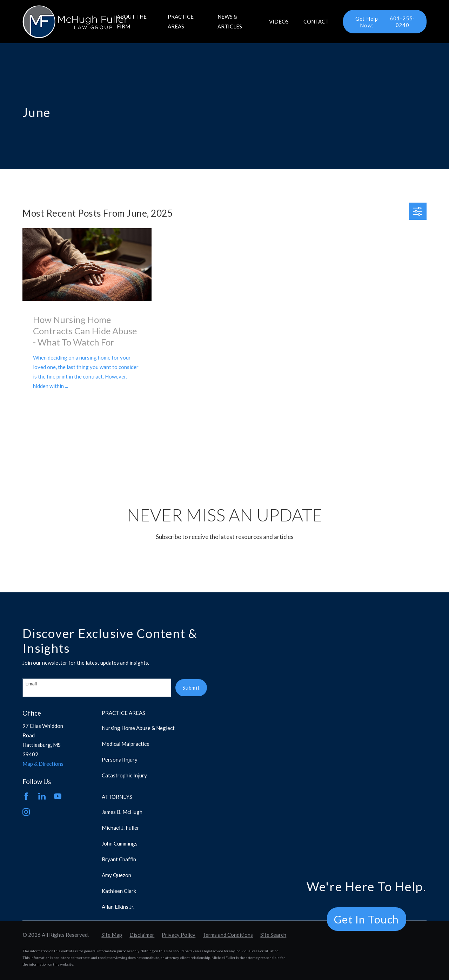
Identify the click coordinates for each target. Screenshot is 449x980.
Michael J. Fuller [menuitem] (120, 828)
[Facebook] (26, 796)
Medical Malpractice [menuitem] (126, 744)
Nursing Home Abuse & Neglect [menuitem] (138, 728)
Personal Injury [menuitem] (120, 759)
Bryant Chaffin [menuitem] (119, 859)
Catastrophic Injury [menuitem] (124, 775)
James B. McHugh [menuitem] (122, 812)
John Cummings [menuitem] (120, 843)
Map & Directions (43, 764)
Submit (191, 688)
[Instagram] (26, 812)
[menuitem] (112, 935)
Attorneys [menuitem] (117, 797)
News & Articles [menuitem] (230, 21)
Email (31, 684)
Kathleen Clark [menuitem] (119, 891)
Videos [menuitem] (279, 21)
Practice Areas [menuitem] (181, 21)
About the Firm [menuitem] (132, 21)
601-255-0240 (383, 22)
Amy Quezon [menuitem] (116, 875)
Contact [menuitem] (316, 21)
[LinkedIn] (42, 796)
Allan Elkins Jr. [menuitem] (118, 907)
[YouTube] (58, 796)
